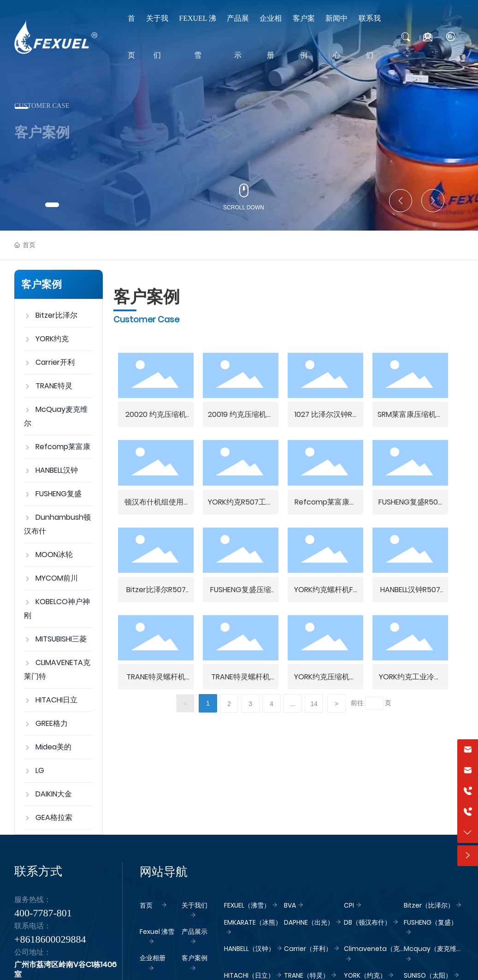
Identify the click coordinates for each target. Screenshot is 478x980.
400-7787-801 (43, 913)
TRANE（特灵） (307, 975)
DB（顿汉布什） (367, 922)
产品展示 (195, 932)
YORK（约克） (365, 975)
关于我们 (195, 905)
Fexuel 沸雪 (157, 932)
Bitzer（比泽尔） (429, 905)
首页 (146, 905)
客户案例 (195, 958)
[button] (52, 205)
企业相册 (153, 958)
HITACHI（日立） (249, 975)
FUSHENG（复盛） (431, 922)
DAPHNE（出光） (309, 922)
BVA (290, 905)
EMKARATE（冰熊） (253, 922)
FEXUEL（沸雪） (247, 905)
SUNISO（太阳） (428, 975)
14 (314, 704)
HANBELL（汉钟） (249, 949)
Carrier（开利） (308, 949)
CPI (349, 905)
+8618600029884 (50, 939)
